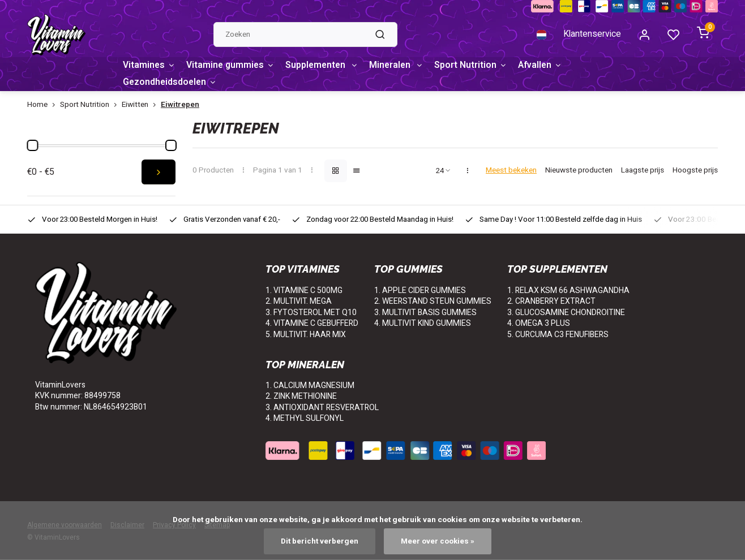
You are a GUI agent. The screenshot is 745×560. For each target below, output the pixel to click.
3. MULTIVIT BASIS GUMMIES (425, 313)
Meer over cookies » (437, 541)
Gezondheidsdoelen (171, 83)
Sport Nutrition (478, 66)
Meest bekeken (511, 171)
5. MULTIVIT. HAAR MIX (306, 335)
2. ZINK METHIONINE (301, 397)
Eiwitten (141, 105)
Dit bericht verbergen (319, 541)
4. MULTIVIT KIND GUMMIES (423, 324)
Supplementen (326, 66)
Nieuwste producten (579, 171)
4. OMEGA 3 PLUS (539, 324)
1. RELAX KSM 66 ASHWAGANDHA (568, 290)
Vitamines (149, 66)
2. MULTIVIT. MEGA (299, 302)
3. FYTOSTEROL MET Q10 (311, 313)
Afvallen (549, 66)
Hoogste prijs (695, 171)
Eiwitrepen (180, 105)
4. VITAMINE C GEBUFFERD (312, 324)
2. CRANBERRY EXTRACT (551, 302)
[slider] (32, 145)
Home (44, 105)
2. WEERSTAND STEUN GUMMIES (433, 302)
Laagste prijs (643, 171)
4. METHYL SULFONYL (305, 419)
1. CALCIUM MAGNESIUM (310, 385)
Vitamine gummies (232, 66)
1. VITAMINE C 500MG (304, 290)
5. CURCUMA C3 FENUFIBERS (558, 335)
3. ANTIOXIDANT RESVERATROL (322, 408)
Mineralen (403, 66)
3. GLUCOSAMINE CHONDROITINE (566, 313)
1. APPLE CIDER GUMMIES (420, 290)
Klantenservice (592, 35)
